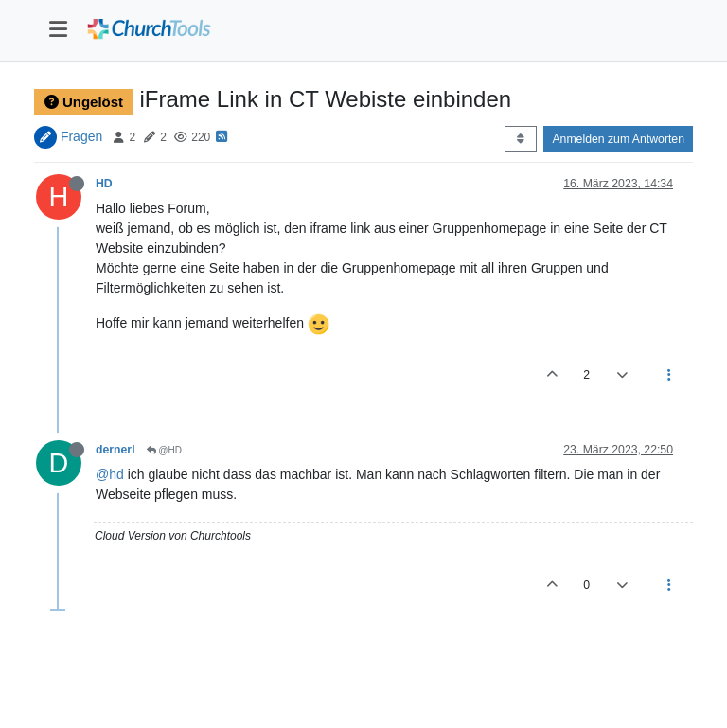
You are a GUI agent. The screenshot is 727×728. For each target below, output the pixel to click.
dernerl (115, 450)
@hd (110, 474)
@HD (164, 450)
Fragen (81, 136)
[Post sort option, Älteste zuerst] (520, 139)
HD (104, 184)
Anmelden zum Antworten (618, 139)
